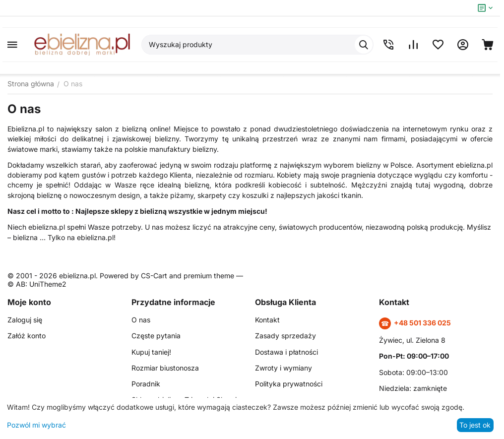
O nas (141, 320)
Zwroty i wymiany (283, 368)
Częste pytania (156, 336)
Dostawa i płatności (286, 352)
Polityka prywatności (289, 384)
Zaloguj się (25, 320)
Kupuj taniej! (151, 352)
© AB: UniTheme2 (37, 284)
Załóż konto (27, 336)
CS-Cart (154, 276)
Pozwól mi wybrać (36, 425)
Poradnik (146, 384)
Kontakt (267, 320)
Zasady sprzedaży (285, 336)
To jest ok (475, 425)
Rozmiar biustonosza (165, 368)
